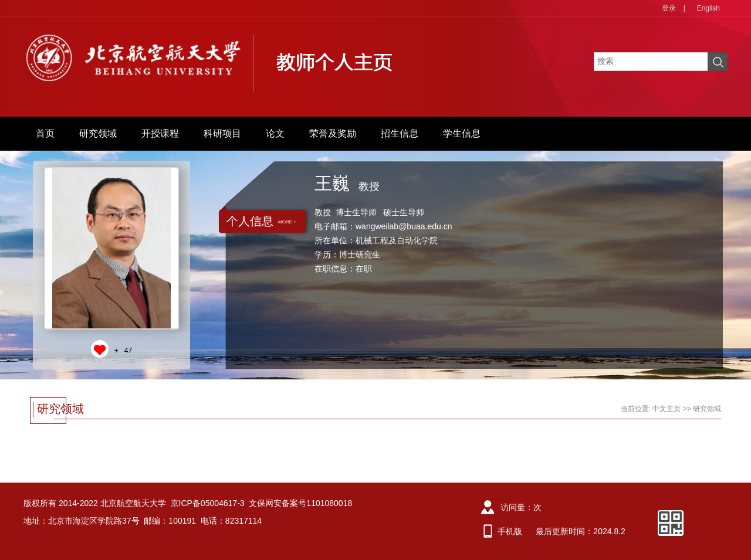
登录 (669, 8)
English (708, 8)
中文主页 (667, 409)
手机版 (510, 531)
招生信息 (400, 133)
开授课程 (160, 133)
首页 (45, 133)
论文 (275, 133)
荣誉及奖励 (333, 133)
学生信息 (462, 133)
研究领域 (98, 133)
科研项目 (222, 133)
